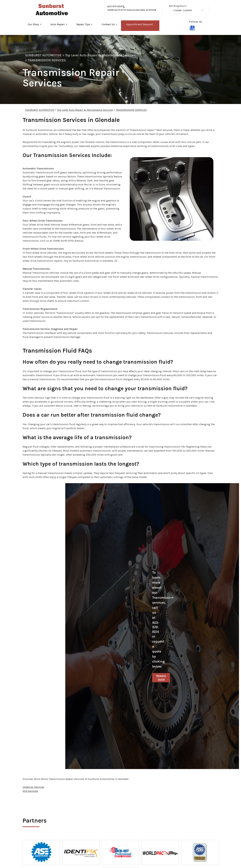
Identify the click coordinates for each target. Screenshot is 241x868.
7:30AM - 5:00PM (182, 10)
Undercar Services (33, 787)
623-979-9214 (115, 6)
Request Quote (161, 678)
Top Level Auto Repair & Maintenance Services (100, 55)
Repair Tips (83, 24)
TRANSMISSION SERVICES (47, 60)
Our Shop (33, 24)
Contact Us (108, 24)
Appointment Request (140, 24)
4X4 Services (30, 791)
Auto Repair (58, 24)
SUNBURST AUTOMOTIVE (43, 55)
